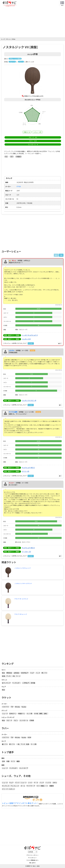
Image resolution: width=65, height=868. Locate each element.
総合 (3, 673)
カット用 (29, 714)
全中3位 (32, 351)
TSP (12, 707)
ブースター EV (26, 552)
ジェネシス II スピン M (29, 400)
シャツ (30, 783)
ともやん (12, 350)
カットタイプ (24, 768)
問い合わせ (32, 863)
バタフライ (6, 707)
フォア (32, 673)
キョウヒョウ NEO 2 (28, 468)
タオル (55, 783)
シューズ (5, 783)
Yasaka (24, 707)
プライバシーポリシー (32, 855)
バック (38, 673)
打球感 (32, 720)
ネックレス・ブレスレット (11, 786)
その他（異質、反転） (41, 714)
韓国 (18, 761)
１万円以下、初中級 (29, 683)
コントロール (24, 720)
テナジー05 (25, 471)
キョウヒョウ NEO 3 (28, 548)
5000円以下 (25, 673)
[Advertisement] (32, 22)
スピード (9, 720)
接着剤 (52, 786)
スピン (16, 720)
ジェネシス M (26, 339)
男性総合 (9, 673)
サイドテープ (31, 786)
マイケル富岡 (13, 412)
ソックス (48, 783)
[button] (32, 81)
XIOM (29, 737)
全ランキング (6, 683)
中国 (8, 761)
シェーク (5, 714)
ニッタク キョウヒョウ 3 (30, 335)
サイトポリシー (32, 858)
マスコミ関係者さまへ (32, 860)
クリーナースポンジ (8, 789)
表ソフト (44, 673)
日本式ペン (13, 714)
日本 (3, 761)
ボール (23, 786)
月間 (61, 255)
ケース (36, 783)
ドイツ (13, 761)
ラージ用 (34, 744)
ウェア (11, 783)
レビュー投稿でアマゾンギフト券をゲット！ (20, 803)
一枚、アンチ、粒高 (23, 744)
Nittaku (17, 707)
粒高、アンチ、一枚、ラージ (11, 676)
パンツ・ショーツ (21, 783)
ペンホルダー (16, 683)
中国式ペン (21, 714)
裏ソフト (5, 744)
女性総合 (17, 673)
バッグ (42, 783)
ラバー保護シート (42, 786)
